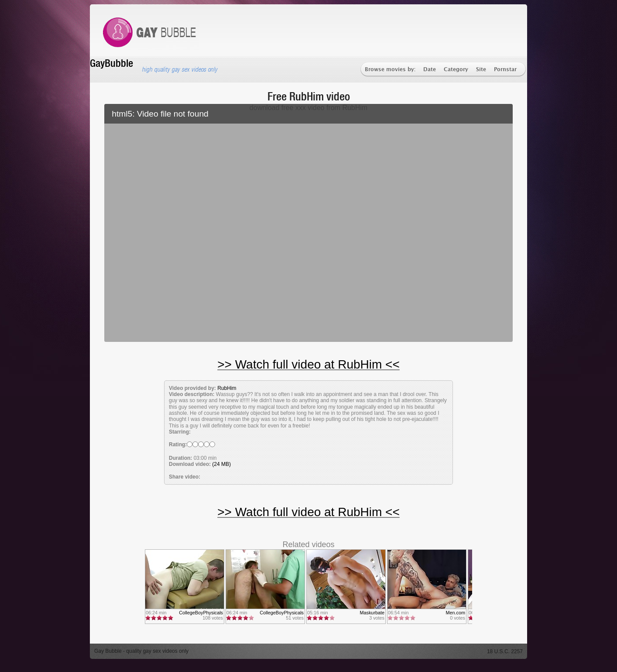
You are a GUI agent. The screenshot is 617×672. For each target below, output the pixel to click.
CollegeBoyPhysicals (201, 613)
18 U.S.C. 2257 (505, 651)
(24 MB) (221, 464)
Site (481, 70)
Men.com (456, 613)
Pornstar (505, 70)
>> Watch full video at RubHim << (308, 364)
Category (456, 70)
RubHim (227, 388)
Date (430, 70)
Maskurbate (372, 613)
